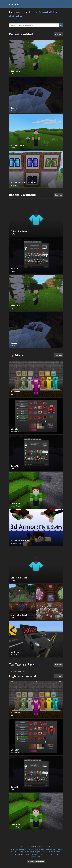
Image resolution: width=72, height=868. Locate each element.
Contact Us (23, 849)
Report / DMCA (41, 852)
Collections (29, 854)
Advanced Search (54, 852)
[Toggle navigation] (60, 4)
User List (13, 854)
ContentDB (14, 4)
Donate (60, 849)
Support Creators (40, 854)
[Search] (61, 25)
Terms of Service (34, 849)
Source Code (36, 857)
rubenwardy (46, 846)
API (12, 852)
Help (10, 849)
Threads (20, 854)
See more (58, 34)
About (16, 849)
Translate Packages (54, 854)
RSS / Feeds (19, 852)
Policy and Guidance (49, 849)
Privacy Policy (29, 852)
